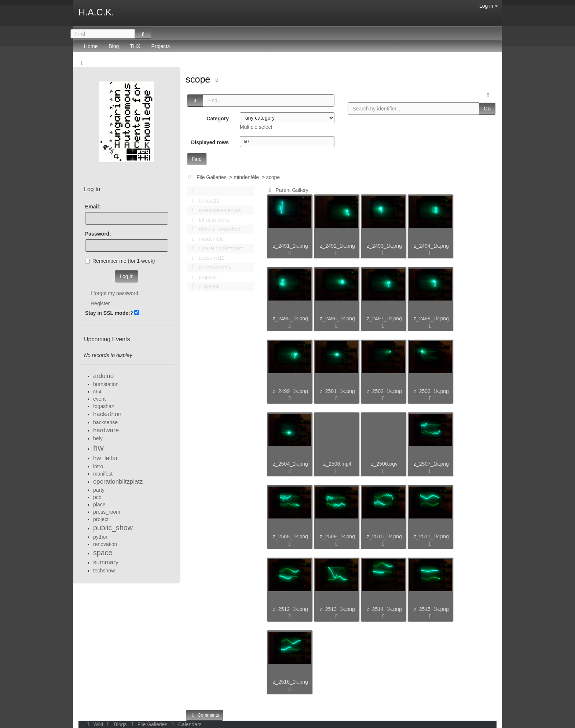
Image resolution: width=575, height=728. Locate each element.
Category (218, 119)
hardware (106, 430)
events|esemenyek (215, 210)
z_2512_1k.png (290, 609)
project (101, 519)
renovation (105, 544)
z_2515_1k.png (431, 609)
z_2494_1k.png (431, 246)
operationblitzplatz (118, 482)
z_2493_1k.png (384, 246)
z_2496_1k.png (337, 318)
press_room (107, 512)
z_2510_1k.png (384, 536)
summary (106, 562)
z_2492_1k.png (337, 246)
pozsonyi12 (206, 258)
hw (98, 448)
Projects (160, 46)
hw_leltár (105, 458)
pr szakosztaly (210, 267)
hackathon (107, 414)
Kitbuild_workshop (214, 229)
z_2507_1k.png (431, 464)
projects (202, 277)
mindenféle (246, 177)
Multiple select (256, 127)
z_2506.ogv (384, 464)
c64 (97, 392)
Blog (114, 46)
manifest (103, 474)
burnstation (106, 384)
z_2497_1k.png (384, 318)
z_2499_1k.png (290, 391)
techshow (104, 571)
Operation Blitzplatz (216, 248)
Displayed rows (210, 142)
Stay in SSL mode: (108, 313)
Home (91, 46)
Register (100, 303)
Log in (488, 6)
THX (135, 46)
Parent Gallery (287, 190)
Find (197, 159)
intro (98, 466)
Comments (205, 715)
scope (199, 79)
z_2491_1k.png (290, 246)
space (103, 553)
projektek (204, 287)
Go (487, 109)
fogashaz (104, 406)
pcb (97, 497)
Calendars (185, 724)
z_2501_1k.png (337, 391)
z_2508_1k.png (290, 536)
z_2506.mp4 (337, 464)
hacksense (105, 422)
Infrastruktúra (209, 220)
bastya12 (204, 201)
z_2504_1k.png (290, 464)
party (99, 490)
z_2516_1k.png (290, 682)
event (99, 399)
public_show (113, 528)
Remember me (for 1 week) (120, 261)
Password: (98, 234)
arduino (103, 376)
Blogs (116, 724)
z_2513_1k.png (337, 609)
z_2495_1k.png (290, 318)
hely (98, 438)
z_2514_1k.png (384, 609)
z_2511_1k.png (431, 536)
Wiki (94, 724)
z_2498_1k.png (431, 318)
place (99, 505)
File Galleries (212, 177)
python (101, 537)
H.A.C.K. (96, 12)
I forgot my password (114, 293)
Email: (93, 207)
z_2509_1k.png (337, 536)
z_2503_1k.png (431, 391)
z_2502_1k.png (384, 391)
